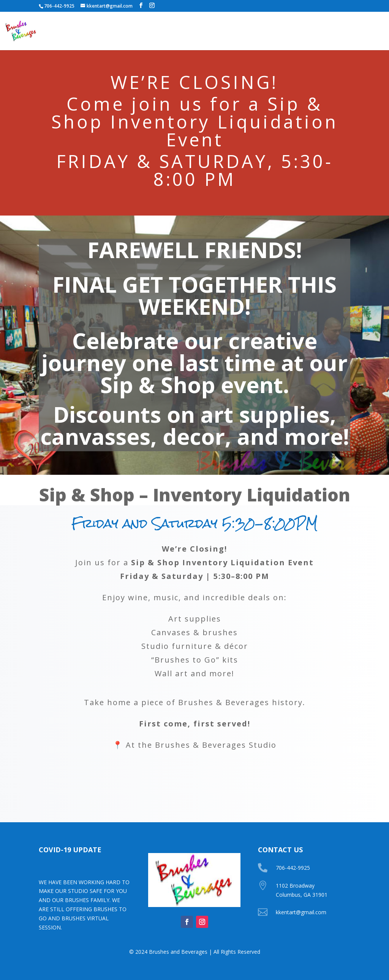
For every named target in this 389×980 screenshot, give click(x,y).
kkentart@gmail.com (301, 912)
